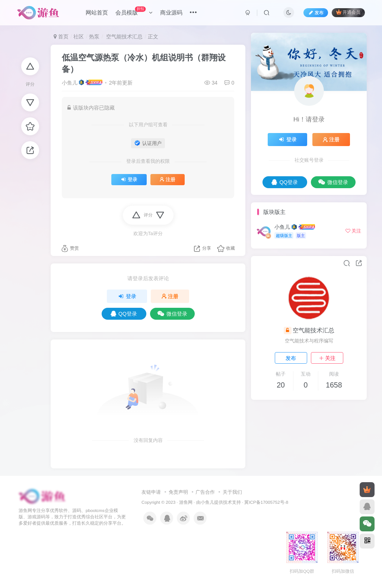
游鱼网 (186, 502)
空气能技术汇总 (124, 37)
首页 (61, 37)
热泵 (94, 37)
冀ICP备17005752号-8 (266, 502)
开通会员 (348, 12)
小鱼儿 (70, 83)
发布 (291, 358)
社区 (79, 37)
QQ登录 (124, 314)
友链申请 (151, 492)
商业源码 (171, 12)
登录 (129, 180)
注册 (168, 180)
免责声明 (178, 492)
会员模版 (134, 11)
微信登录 (172, 314)
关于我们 (232, 492)
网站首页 (97, 12)
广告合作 (205, 492)
